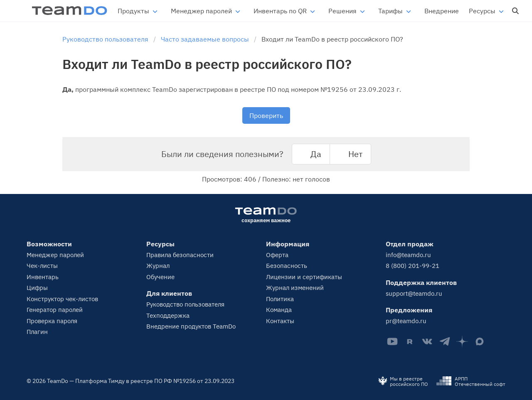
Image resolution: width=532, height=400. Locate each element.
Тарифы (390, 11)
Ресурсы (482, 11)
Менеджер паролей (201, 11)
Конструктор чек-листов (62, 299)
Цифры (37, 288)
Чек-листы (42, 266)
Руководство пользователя (185, 304)
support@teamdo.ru (414, 293)
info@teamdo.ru (408, 255)
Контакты (280, 321)
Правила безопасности (180, 255)
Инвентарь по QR (280, 11)
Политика (280, 299)
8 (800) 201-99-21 (413, 266)
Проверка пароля (52, 321)
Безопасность (287, 266)
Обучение (160, 277)
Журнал (158, 266)
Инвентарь (43, 277)
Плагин (37, 332)
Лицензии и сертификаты (304, 277)
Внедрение (442, 11)
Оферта (277, 255)
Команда (279, 310)
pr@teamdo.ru (406, 321)
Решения (342, 11)
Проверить (266, 115)
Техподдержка (168, 315)
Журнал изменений (295, 288)
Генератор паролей (55, 310)
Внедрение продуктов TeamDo (191, 326)
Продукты (133, 11)
